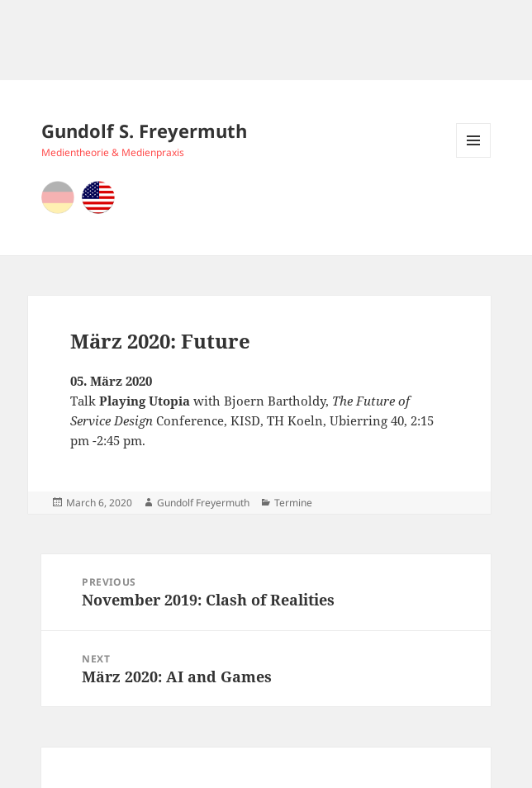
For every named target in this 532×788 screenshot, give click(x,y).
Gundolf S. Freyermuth (144, 131)
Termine (293, 503)
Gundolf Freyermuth (203, 503)
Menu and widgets (474, 157)
